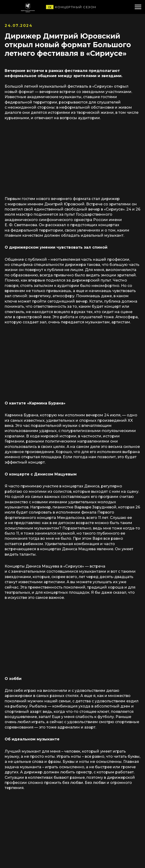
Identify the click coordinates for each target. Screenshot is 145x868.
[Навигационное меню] (138, 7)
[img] (37, 7)
